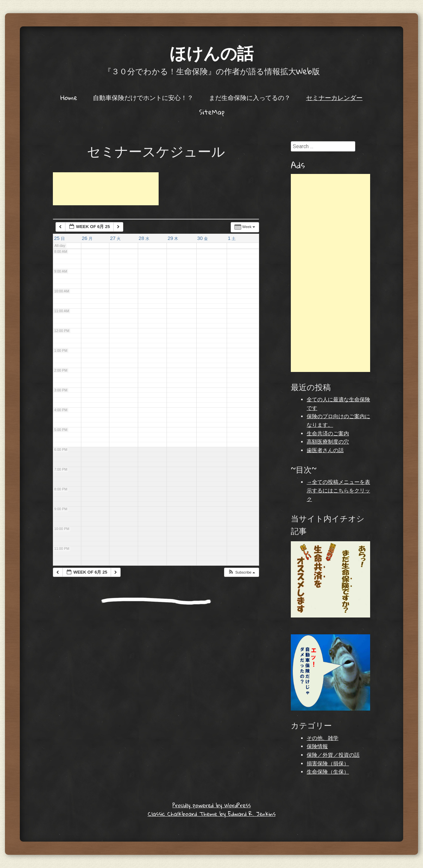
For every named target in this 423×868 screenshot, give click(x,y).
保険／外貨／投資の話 (333, 755)
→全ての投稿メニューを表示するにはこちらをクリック (338, 490)
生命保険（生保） (328, 772)
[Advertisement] (106, 189)
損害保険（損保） (328, 764)
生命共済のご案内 (328, 434)
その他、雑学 (323, 738)
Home (69, 97)
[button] (241, 572)
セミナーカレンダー (334, 97)
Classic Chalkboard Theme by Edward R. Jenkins (212, 814)
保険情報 (317, 746)
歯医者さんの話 (325, 450)
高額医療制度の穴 (328, 442)
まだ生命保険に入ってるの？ (250, 97)
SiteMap (212, 112)
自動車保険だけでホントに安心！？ (143, 97)
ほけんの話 (211, 53)
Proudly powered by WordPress (212, 805)
